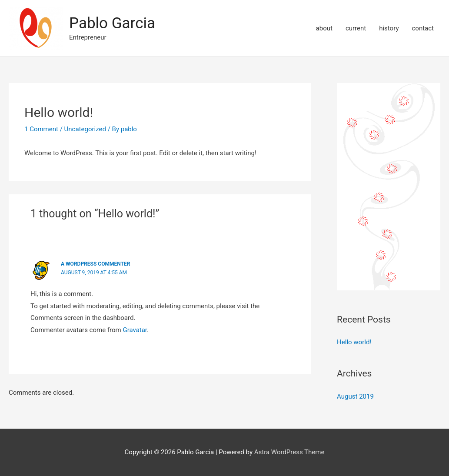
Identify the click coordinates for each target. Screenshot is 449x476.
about (324, 28)
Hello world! (354, 342)
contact (423, 28)
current (356, 28)
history (389, 28)
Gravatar (135, 330)
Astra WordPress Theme (289, 452)
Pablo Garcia (112, 23)
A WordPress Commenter (95, 264)
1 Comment (41, 129)
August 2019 (355, 396)
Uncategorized (85, 129)
